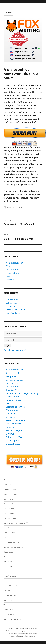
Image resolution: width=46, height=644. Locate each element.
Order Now (8, 610)
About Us (7, 485)
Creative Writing (14, 390)
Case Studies (12, 383)
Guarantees (8, 552)
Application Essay (15, 373)
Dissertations (13, 273)
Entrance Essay (13, 400)
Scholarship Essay (15, 437)
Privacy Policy (9, 615)
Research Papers (14, 430)
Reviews (10, 434)
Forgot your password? (15, 350)
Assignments (12, 377)
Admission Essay (14, 263)
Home (6, 480)
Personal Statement (15, 310)
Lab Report (11, 303)
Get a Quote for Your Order (14, 547)
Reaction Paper (13, 313)
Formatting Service (15, 407)
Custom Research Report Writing (22, 393)
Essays (9, 276)
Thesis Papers (13, 444)
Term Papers (12, 441)
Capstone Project (14, 380)
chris (9, 207)
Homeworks (12, 299)
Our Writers (12, 306)
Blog (8, 266)
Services (8, 13)
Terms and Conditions (12, 619)
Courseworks (13, 270)
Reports (10, 280)
